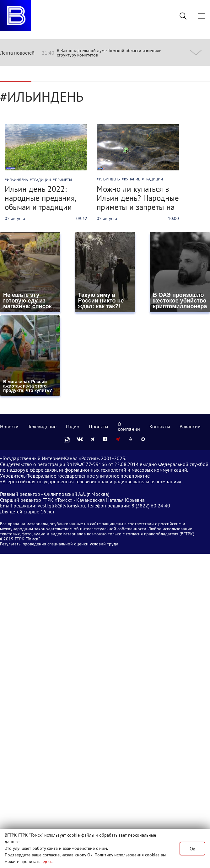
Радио (73, 426)
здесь (47, 861)
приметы (63, 180)
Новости (9, 426)
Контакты (160, 426)
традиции (41, 180)
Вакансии (190, 426)
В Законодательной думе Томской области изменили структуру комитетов (109, 53)
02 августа (15, 218)
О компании (129, 426)
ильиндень (17, 180)
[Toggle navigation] (202, 16)
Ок (192, 849)
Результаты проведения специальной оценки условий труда (59, 544)
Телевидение (42, 426)
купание (132, 179)
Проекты (99, 426)
